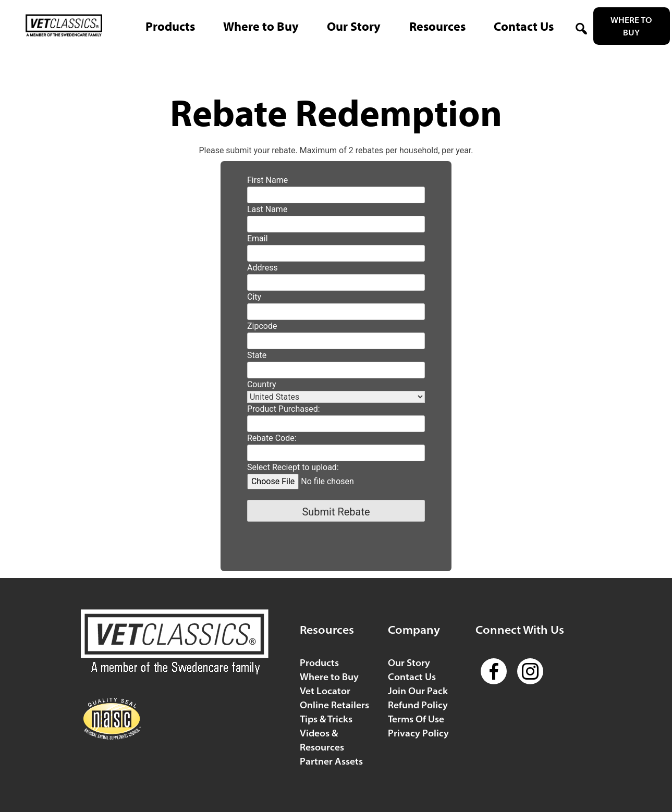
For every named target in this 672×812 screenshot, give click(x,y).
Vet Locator (325, 691)
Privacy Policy (418, 733)
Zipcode (262, 326)
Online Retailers (334, 705)
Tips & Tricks (326, 719)
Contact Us (412, 677)
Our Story (409, 663)
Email (258, 238)
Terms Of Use (416, 719)
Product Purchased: (284, 409)
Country (262, 384)
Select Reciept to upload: (293, 467)
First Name (267, 180)
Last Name (267, 209)
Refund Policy (418, 705)
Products (319, 663)
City (254, 297)
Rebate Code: (272, 438)
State (257, 355)
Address (262, 268)
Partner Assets (331, 761)
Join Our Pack (418, 691)
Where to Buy (631, 26)
